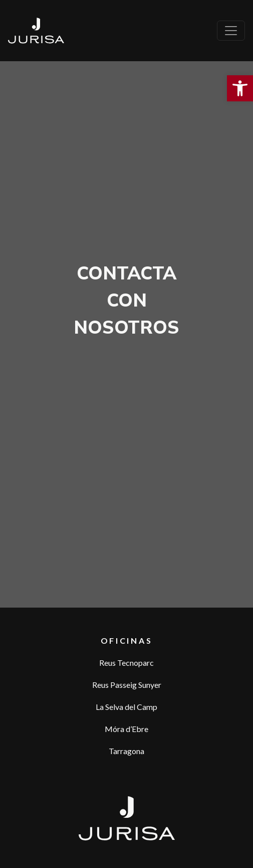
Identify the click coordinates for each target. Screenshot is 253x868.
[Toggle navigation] (231, 31)
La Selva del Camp (126, 707)
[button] (240, 88)
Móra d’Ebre (126, 729)
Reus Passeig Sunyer (127, 685)
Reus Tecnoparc (126, 663)
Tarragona (126, 751)
